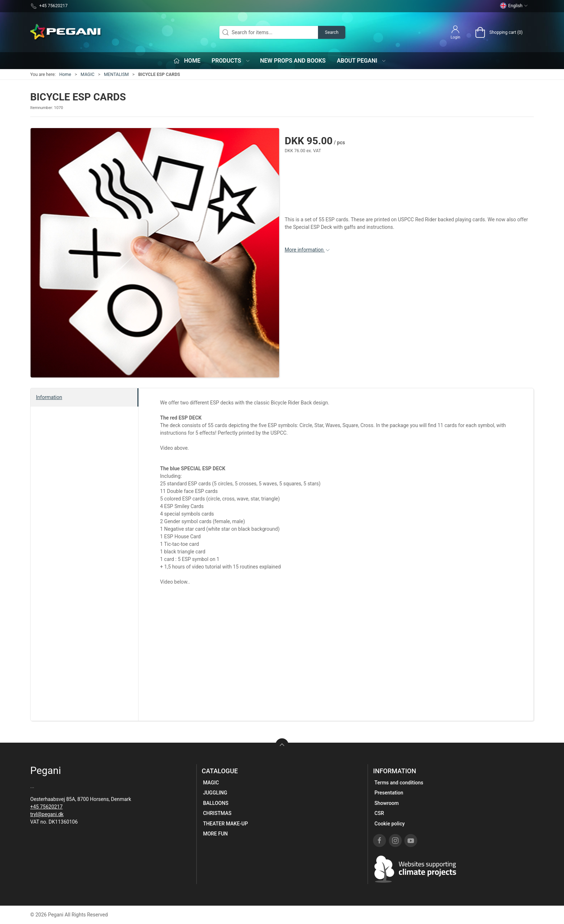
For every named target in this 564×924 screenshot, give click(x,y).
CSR (379, 813)
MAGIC (87, 74)
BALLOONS (216, 803)
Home (65, 74)
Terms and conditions (399, 783)
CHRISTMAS (217, 813)
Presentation (389, 793)
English (514, 6)
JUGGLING (215, 793)
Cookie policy (390, 824)
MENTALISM (116, 74)
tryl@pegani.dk (47, 814)
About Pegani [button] (361, 61)
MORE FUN (215, 834)
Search (332, 32)
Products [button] (231, 61)
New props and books (293, 61)
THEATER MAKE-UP (225, 824)
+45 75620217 (46, 807)
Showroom (386, 803)
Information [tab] (49, 397)
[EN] (66, 32)
